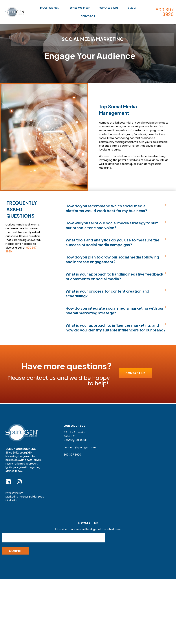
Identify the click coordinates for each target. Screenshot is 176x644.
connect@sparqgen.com (80, 447)
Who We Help (81, 8)
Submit (16, 551)
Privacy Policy (14, 493)
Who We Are (110, 8)
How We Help (51, 8)
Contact (88, 16)
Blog (132, 8)
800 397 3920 (165, 12)
